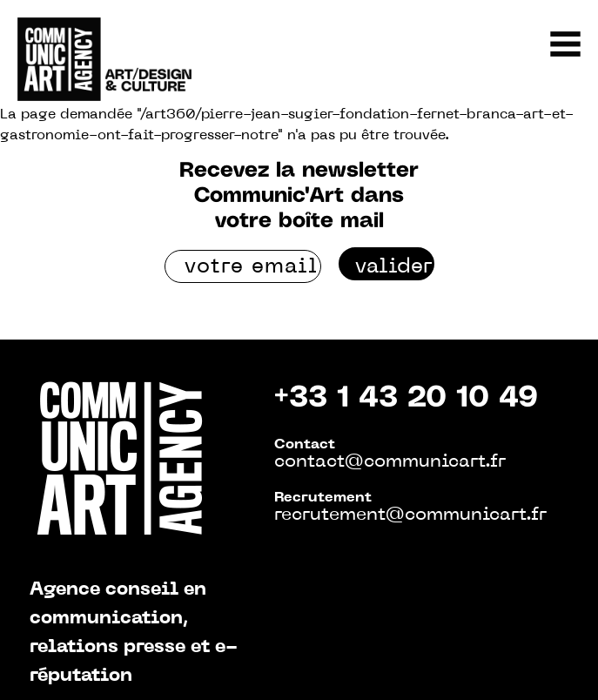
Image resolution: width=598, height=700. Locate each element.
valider (394, 267)
